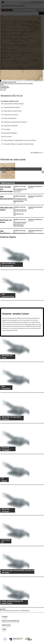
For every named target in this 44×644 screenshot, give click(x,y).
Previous (2, 172)
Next (43, 172)
